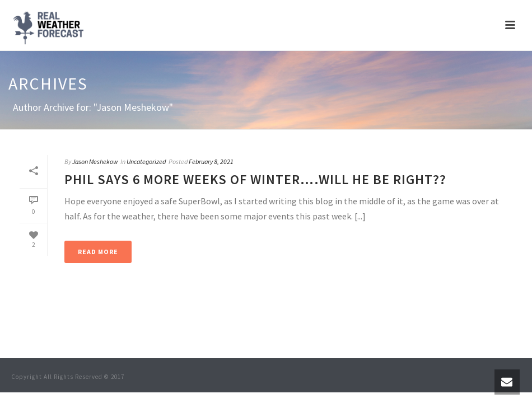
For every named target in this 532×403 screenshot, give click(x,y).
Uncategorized (146, 161)
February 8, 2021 (211, 161)
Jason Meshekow (95, 161)
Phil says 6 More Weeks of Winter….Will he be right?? (255, 179)
